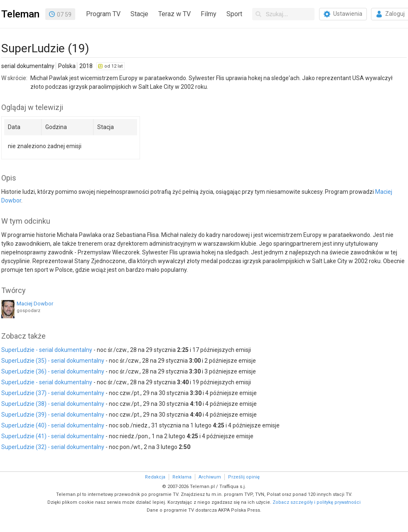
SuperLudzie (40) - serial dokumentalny (53, 425)
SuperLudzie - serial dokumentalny (47, 350)
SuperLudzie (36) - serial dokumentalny (53, 371)
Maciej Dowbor (35, 304)
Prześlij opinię (244, 477)
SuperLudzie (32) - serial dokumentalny (53, 447)
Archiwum (210, 477)
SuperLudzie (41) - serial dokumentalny (53, 436)
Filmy (209, 14)
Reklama (182, 477)
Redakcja (155, 477)
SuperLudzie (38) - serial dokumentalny (53, 404)
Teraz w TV (175, 14)
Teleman (20, 14)
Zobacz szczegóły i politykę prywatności (317, 502)
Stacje (139, 14)
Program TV (103, 14)
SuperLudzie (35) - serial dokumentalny (53, 361)
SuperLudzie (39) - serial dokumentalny (53, 415)
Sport (234, 14)
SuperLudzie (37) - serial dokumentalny (53, 393)
